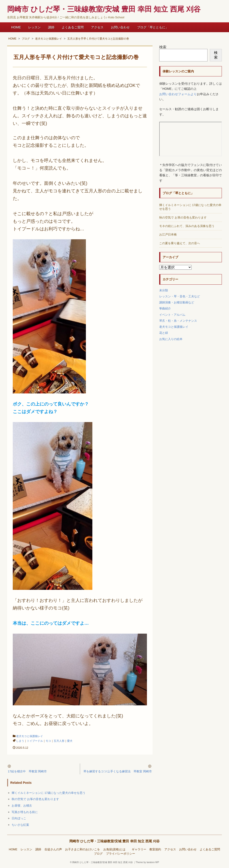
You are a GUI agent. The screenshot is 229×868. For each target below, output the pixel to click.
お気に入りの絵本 (171, 339)
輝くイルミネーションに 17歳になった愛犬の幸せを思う (49, 793)
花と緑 (164, 333)
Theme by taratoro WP (147, 862)
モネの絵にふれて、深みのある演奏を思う (187, 226)
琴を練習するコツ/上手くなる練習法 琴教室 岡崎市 (118, 771)
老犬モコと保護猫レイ (30, 736)
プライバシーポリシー (121, 854)
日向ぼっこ (19, 818)
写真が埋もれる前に (25, 812)
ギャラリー (139, 849)
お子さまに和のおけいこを (83, 849)
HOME (16, 27)
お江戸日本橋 (168, 234)
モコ (48, 741)
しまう (20, 741)
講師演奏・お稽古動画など (177, 302)
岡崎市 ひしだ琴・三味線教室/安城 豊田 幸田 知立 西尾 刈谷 (115, 841)
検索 (163, 47)
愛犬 (70, 741)
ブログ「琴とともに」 (153, 27)
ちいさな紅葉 (20, 825)
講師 (51, 27)
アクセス (97, 27)
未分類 (164, 290)
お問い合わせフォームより (178, 94)
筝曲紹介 (165, 308)
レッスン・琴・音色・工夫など (180, 296)
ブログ (98, 854)
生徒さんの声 (53, 849)
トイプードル (35, 741)
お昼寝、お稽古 (22, 806)
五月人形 (59, 741)
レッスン (34, 27)
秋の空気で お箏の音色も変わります (35, 799)
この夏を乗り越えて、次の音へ (180, 243)
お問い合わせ (120, 27)
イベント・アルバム (172, 315)
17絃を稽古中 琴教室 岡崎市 (27, 771)
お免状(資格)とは (116, 849)
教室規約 (155, 849)
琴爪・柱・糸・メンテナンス (178, 321)
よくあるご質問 (73, 27)
